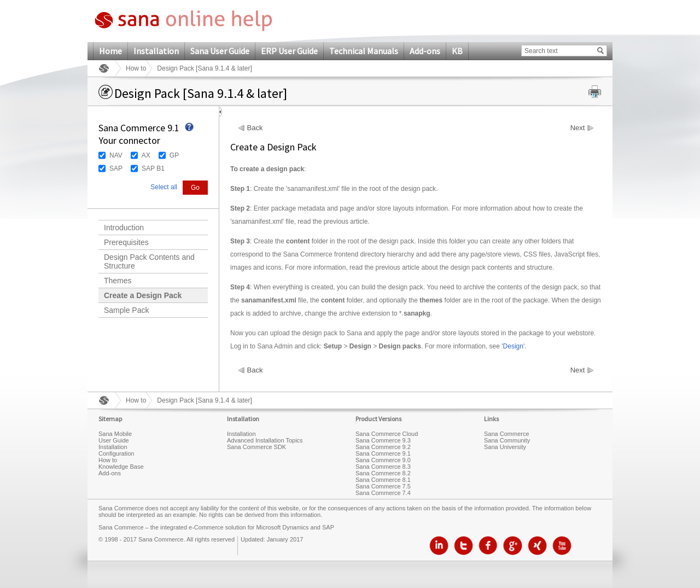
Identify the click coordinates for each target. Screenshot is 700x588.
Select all (164, 187)
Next (578, 128)
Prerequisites (126, 242)
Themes (118, 281)
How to (136, 68)
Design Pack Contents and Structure (149, 261)
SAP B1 (153, 168)
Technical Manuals (364, 51)
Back (255, 128)
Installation (156, 51)
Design (513, 346)
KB (457, 51)
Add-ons (425, 51)
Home (110, 51)
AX (146, 155)
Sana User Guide (220, 51)
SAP (116, 168)
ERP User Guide (289, 51)
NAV (116, 155)
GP (174, 155)
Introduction (124, 228)
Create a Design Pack (143, 295)
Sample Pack (126, 310)
